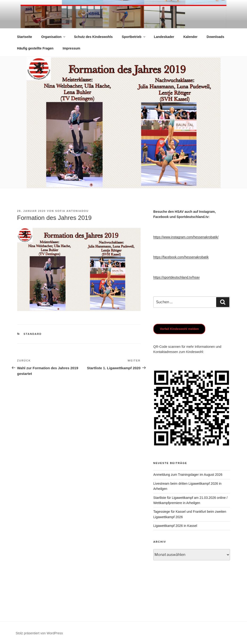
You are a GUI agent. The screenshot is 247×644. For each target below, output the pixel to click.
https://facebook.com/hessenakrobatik (181, 257)
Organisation (54, 37)
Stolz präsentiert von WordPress (39, 633)
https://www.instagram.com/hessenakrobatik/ (186, 237)
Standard (33, 334)
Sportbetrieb (134, 37)
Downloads (216, 37)
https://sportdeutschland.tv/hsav (176, 277)
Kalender (190, 37)
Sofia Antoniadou (72, 211)
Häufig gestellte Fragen (35, 48)
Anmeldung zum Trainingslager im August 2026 (188, 475)
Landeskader (164, 37)
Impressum (71, 48)
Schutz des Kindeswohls (93, 37)
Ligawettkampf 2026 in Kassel (175, 526)
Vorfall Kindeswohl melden (179, 329)
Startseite (24, 37)
